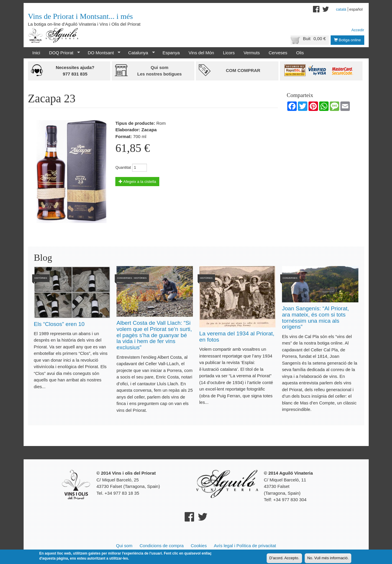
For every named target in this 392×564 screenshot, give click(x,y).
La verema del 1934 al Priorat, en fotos (237, 337)
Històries (41, 278)
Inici (36, 53)
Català (341, 9)
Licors (229, 53)
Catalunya (139, 53)
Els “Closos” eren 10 (59, 324)
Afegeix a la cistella (137, 182)
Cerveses (278, 53)
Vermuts (252, 53)
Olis (300, 53)
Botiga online (347, 40)
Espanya (171, 53)
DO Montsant (102, 53)
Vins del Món (201, 53)
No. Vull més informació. (328, 558)
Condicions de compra (161, 546)
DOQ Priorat (62, 53)
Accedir (358, 30)
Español (356, 9)
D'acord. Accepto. (284, 558)
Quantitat (123, 167)
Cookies (199, 546)
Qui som (124, 546)
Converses (124, 278)
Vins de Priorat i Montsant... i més (81, 16)
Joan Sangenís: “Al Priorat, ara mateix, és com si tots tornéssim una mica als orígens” (315, 318)
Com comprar (243, 70)
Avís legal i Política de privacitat (245, 546)
